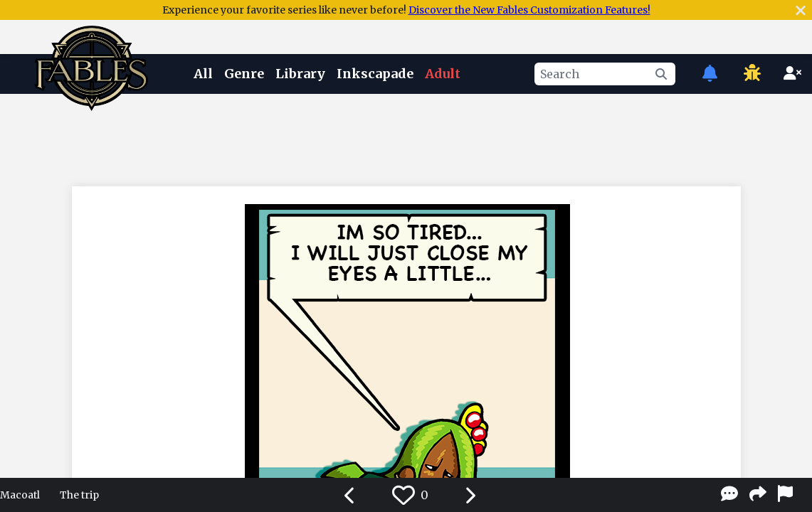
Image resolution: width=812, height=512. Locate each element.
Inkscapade (375, 74)
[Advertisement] (406, 137)
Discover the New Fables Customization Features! (529, 10)
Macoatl (20, 495)
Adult (443, 74)
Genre (244, 74)
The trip (79, 495)
